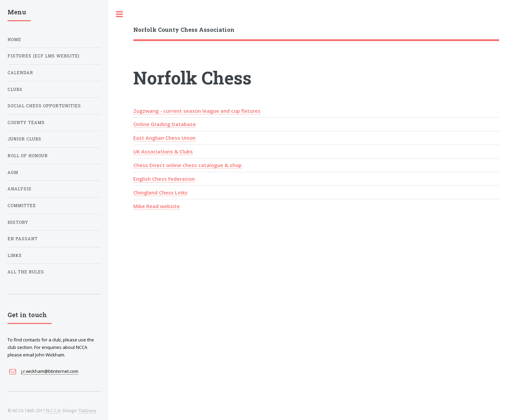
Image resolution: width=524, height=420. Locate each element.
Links (15, 255)
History (18, 222)
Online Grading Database (165, 124)
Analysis (19, 189)
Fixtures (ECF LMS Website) (44, 56)
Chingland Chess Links (160, 192)
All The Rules (26, 272)
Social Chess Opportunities (44, 106)
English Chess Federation (164, 179)
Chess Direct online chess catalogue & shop (187, 165)
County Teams (26, 123)
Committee (22, 206)
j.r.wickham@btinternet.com (50, 371)
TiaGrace (87, 410)
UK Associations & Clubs (163, 151)
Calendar (20, 73)
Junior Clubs (24, 139)
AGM (13, 172)
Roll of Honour (28, 156)
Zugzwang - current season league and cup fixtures (197, 111)
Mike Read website (157, 206)
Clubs (15, 89)
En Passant (23, 239)
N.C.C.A (53, 410)
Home (14, 39)
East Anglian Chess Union (164, 138)
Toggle (120, 14)
